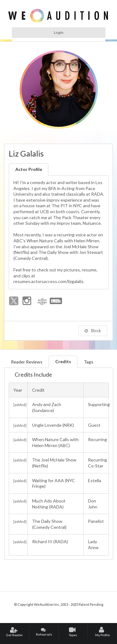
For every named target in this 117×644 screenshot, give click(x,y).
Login (58, 32)
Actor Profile (29, 169)
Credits (63, 361)
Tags (89, 362)
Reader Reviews (27, 362)
